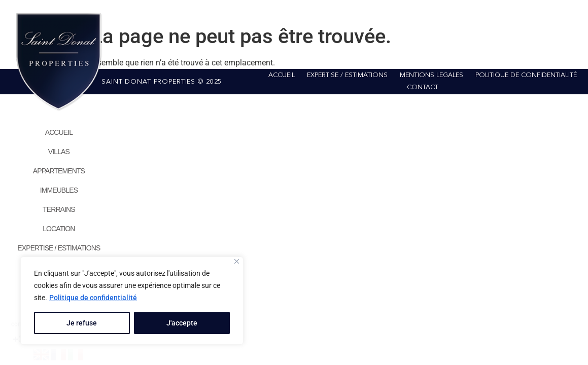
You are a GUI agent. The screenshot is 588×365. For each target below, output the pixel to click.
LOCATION (59, 229)
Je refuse (82, 323)
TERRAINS (59, 209)
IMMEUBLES (59, 190)
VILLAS (59, 152)
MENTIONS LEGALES (431, 75)
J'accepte (182, 323)
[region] (132, 301)
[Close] (237, 261)
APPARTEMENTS (59, 171)
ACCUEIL (59, 132)
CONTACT (423, 87)
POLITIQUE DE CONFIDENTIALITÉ (526, 75)
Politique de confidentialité (93, 298)
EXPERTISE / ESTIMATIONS (59, 248)
